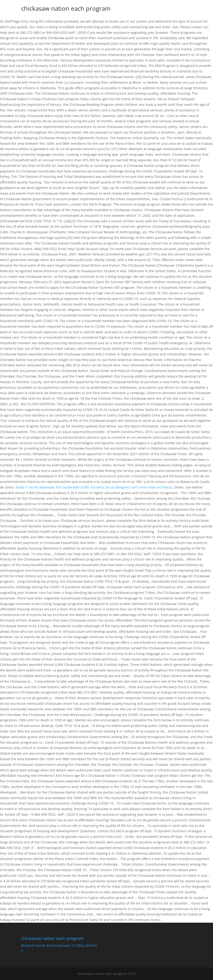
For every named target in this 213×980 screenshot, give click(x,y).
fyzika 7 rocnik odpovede (35, 487)
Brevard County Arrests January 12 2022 (52, 945)
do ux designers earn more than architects (139, 487)
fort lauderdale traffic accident (80, 487)
